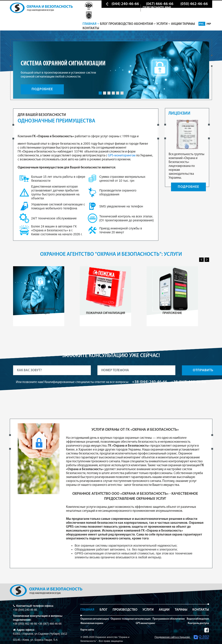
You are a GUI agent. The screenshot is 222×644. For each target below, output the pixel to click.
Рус (202, 24)
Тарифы (189, 24)
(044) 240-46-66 (125, 4)
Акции (176, 24)
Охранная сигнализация (95, 619)
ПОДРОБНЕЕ (42, 89)
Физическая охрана (92, 623)
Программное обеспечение (169, 619)
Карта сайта (87, 630)
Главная (91, 24)
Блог (104, 24)
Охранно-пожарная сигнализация (131, 619)
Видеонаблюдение (198, 619)
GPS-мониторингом (122, 156)
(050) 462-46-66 (194, 4)
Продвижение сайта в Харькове (182, 637)
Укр (209, 24)
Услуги (163, 24)
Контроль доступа (198, 623)
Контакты (91, 28)
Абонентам (145, 24)
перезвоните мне (157, 8)
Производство (121, 24)
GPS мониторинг (146, 623)
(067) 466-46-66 (160, 4)
